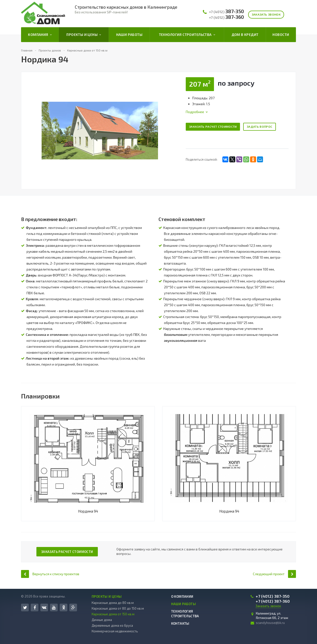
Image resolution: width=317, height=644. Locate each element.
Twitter (25, 607)
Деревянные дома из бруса (112, 625)
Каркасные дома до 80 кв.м (113, 603)
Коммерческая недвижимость (115, 631)
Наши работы (129, 35)
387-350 (226, 11)
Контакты (180, 623)
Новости (281, 35)
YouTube (54, 607)
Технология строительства (187, 35)
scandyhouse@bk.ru (270, 623)
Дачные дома (102, 620)
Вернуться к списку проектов (50, 574)
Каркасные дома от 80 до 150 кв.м (118, 608)
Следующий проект (274, 574)
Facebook (35, 607)
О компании (182, 596)
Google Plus (73, 607)
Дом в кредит (245, 35)
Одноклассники (64, 607)
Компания (40, 35)
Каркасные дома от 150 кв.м (113, 614)
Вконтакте (44, 607)
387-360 (226, 17)
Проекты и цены (84, 35)
